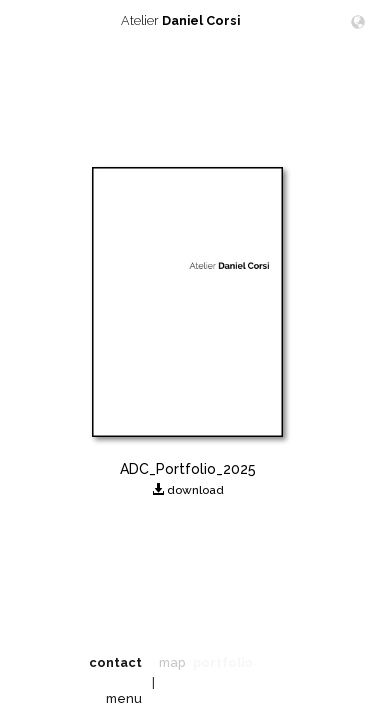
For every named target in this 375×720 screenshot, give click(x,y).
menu (124, 698)
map (172, 662)
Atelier (188, 20)
